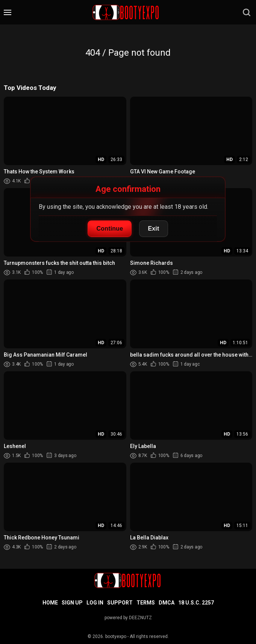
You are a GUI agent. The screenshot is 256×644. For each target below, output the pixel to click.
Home (50, 603)
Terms (146, 603)
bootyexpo (116, 636)
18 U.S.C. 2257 (196, 603)
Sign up (72, 603)
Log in (95, 603)
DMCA (167, 603)
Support (120, 603)
